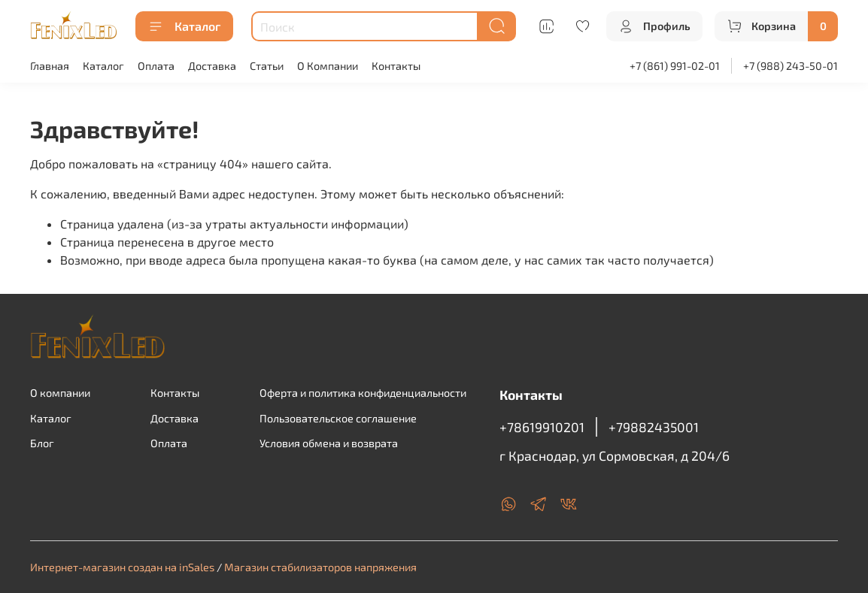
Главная (50, 66)
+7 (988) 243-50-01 (791, 66)
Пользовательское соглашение (338, 418)
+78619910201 (542, 427)
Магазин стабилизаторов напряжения (320, 567)
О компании (60, 393)
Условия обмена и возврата (329, 443)
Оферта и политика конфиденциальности (363, 393)
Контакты (396, 66)
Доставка (212, 66)
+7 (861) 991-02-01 (675, 66)
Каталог (184, 26)
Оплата (156, 66)
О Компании (328, 66)
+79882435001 (654, 427)
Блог (42, 443)
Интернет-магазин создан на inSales (122, 567)
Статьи (267, 66)
